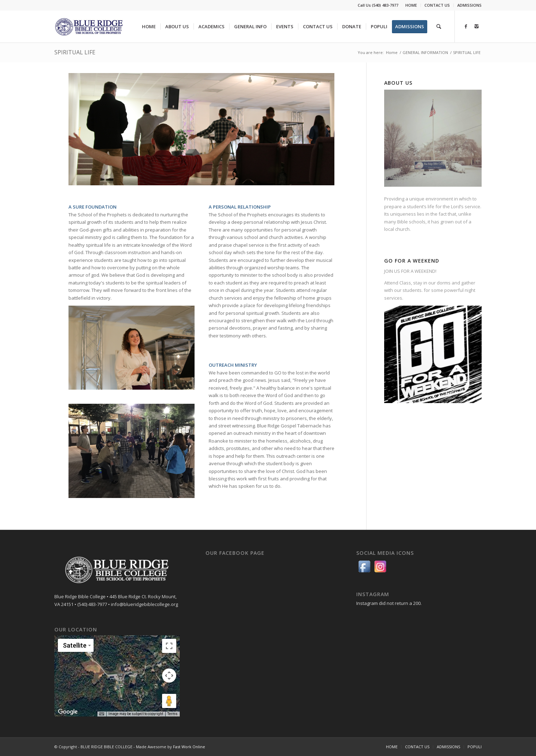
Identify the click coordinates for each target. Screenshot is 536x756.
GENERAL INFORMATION (425, 52)
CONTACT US (437, 5)
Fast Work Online (189, 747)
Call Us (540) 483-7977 (378, 5)
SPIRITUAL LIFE (75, 52)
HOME (411, 5)
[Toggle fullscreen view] (169, 646)
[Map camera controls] (169, 676)
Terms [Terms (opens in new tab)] (172, 714)
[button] (117, 672)
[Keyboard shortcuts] (102, 714)
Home (392, 52)
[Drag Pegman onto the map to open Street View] (169, 701)
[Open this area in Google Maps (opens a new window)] (68, 712)
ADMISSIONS (469, 5)
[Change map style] (76, 645)
